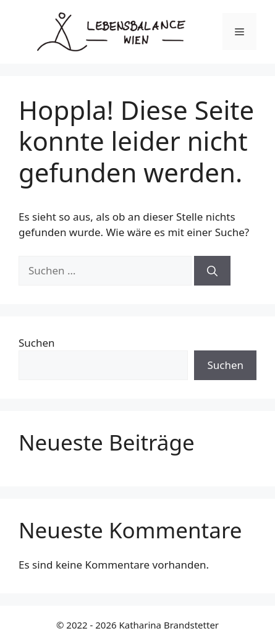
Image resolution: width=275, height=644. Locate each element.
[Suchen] (212, 271)
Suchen (37, 343)
